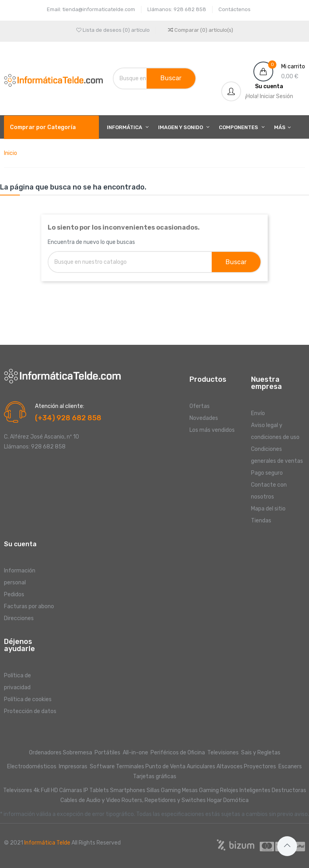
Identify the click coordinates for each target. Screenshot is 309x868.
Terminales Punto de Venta (151, 767)
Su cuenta (20, 544)
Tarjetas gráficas (155, 776)
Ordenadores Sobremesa (61, 753)
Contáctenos (235, 9)
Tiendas (261, 521)
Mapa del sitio (268, 509)
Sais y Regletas (261, 753)
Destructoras (289, 790)
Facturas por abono (29, 606)
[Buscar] (137, 78)
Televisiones (224, 753)
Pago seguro (267, 473)
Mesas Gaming (200, 790)
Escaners (290, 767)
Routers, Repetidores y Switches (164, 800)
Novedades (204, 418)
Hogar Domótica (228, 800)
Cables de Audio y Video (90, 800)
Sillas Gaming (164, 790)
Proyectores (260, 767)
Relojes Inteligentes (245, 790)
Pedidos (14, 594)
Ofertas (200, 406)
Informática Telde (47, 843)
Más (280, 127)
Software (102, 767)
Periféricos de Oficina (178, 753)
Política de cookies (28, 699)
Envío (258, 413)
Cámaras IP (74, 790)
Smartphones (128, 790)
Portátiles (107, 753)
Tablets (99, 790)
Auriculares (201, 767)
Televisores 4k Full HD (31, 790)
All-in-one (136, 753)
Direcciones (19, 618)
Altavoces (230, 767)
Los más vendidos (212, 430)
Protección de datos (30, 711)
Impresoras (73, 767)
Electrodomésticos (32, 767)
